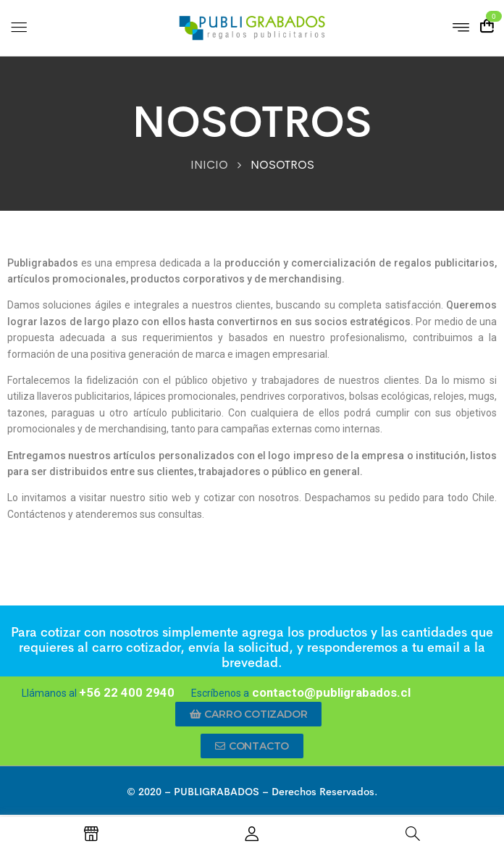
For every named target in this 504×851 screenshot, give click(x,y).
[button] (249, 714)
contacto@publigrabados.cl (330, 692)
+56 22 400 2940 (127, 692)
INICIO (209, 165)
